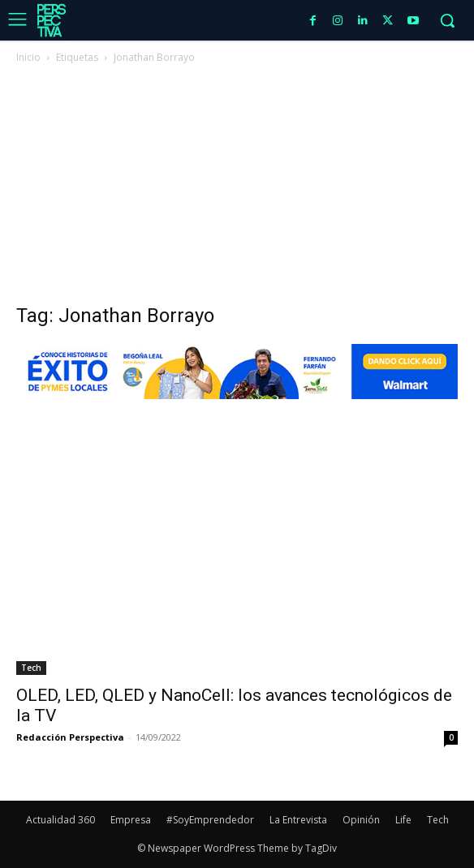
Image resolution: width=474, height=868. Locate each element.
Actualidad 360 (60, 820)
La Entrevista (298, 820)
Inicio (28, 57)
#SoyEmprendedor (210, 820)
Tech (31, 668)
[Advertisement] (237, 188)
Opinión (361, 820)
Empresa (131, 820)
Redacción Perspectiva (70, 737)
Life (403, 820)
